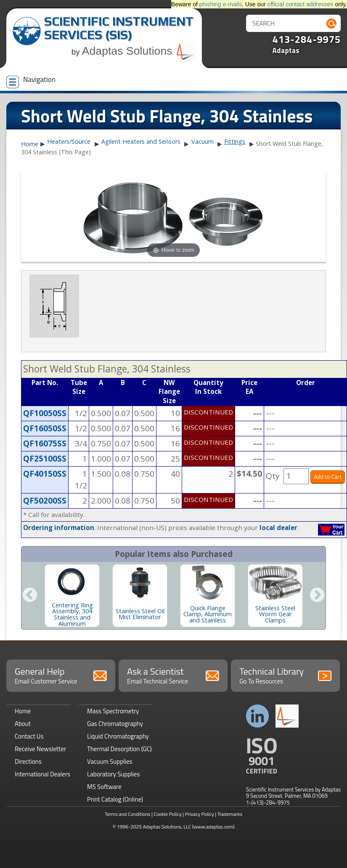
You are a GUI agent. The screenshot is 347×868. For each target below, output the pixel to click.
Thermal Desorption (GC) (119, 749)
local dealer (278, 528)
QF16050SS (45, 428)
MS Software (104, 787)
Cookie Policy (167, 814)
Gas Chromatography (115, 724)
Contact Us (29, 736)
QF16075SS (45, 443)
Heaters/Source (69, 141)
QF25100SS (45, 459)
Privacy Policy (200, 814)
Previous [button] (30, 596)
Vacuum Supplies (110, 761)
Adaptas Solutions (139, 51)
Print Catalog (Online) (115, 799)
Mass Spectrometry (113, 711)
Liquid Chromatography (118, 736)
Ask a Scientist (173, 675)
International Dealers (42, 774)
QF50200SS (45, 501)
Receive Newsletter (40, 749)
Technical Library (285, 675)
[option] (72, 596)
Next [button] (317, 596)
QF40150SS (45, 474)
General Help (61, 675)
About (23, 724)
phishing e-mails (221, 4)
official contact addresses (301, 4)
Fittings (235, 141)
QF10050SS (45, 413)
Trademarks (230, 814)
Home (30, 144)
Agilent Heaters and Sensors (141, 141)
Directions (28, 761)
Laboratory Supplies (113, 774)
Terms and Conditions (128, 814)
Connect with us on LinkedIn (258, 716)
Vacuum (203, 141)
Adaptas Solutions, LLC (167, 827)
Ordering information (59, 528)
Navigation (31, 81)
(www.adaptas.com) (213, 827)
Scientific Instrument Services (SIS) (119, 28)
